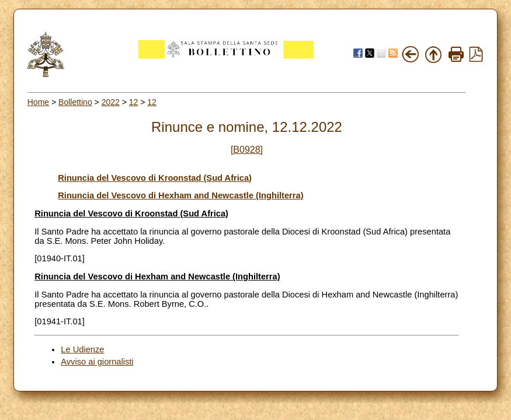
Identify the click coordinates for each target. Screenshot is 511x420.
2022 (111, 102)
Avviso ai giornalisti (97, 362)
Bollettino (75, 102)
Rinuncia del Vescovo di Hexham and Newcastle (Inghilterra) (180, 195)
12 (134, 102)
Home (38, 102)
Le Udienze (82, 349)
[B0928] (247, 150)
